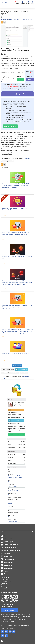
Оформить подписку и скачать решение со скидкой (17, 94)
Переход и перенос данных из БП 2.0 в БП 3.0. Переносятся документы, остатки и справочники (17, 307)
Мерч (5, 574)
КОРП (12, 161)
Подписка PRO (6, 581)
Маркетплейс (8, 556)
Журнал (6, 536)
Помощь (4, 585)
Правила (4, 583)
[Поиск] (6, 2)
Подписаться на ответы (8, 370)
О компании (5, 577)
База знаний (8, 539)
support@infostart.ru (8, 606)
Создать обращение (10, 610)
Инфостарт (26, 159)
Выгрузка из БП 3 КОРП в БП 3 (16, 13)
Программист (12, 482)
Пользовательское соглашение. (10, 619)
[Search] (17, 532)
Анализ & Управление (11, 545)
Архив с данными (13, 486)
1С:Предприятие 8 (13, 491)
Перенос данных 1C (13, 476)
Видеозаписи (8, 565)
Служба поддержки (10, 592)
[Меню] (2, 2)
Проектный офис (9, 559)
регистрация (27, 376)
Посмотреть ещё (17, 365)
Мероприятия (8, 562)
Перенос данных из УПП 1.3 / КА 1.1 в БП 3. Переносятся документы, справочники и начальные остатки (16, 234)
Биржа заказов (8, 568)
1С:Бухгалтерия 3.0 (13, 495)
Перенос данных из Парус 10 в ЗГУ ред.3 (15, 354)
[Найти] (32, 532)
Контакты (4, 589)
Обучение (7, 553)
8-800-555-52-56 (7, 604)
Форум (6, 571)
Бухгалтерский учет (14, 517)
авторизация (5, 378)
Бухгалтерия (6, 161)
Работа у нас (5, 587)
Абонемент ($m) (13, 521)
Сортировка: (10, 373)
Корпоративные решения (12, 551)
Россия (10, 504)
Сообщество (5, 579)
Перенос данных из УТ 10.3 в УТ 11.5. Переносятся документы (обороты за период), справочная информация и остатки (17, 283)
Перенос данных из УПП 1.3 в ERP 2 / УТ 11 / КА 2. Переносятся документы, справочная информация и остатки (17, 186)
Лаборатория (8, 542)
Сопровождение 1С (10, 548)
